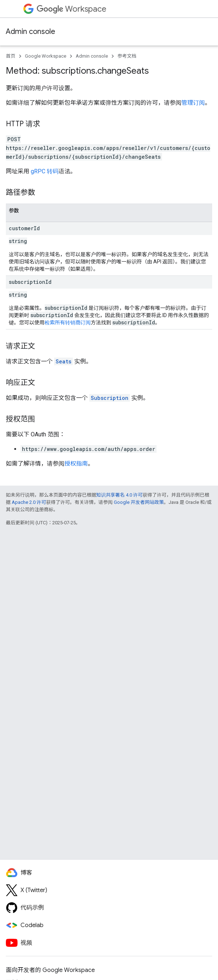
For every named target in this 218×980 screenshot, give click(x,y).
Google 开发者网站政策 (139, 502)
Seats (63, 361)
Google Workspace (46, 56)
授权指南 (76, 464)
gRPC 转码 (45, 171)
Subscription (110, 398)
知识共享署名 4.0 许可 (119, 495)
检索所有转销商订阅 (68, 323)
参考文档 (127, 56)
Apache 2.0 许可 (29, 502)
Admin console (31, 32)
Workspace (72, 9)
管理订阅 (193, 103)
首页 (11, 56)
